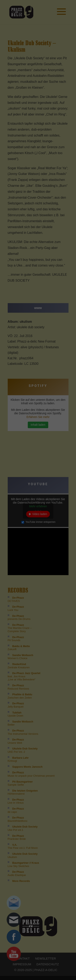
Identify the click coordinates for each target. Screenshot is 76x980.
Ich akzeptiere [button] (38, 36)
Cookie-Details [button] (20, 59)
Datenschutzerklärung (40, 59)
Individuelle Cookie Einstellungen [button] (38, 54)
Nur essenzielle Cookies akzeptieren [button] (38, 47)
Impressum (58, 59)
